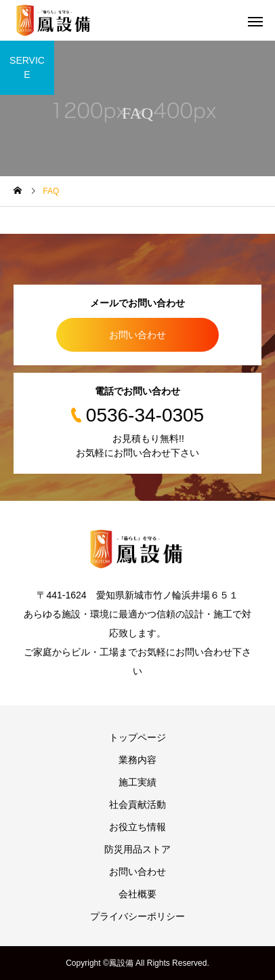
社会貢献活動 (137, 804)
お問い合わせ (137, 335)
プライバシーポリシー (137, 916)
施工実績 (137, 782)
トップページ (137, 737)
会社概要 (137, 894)
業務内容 (137, 760)
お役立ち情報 (137, 827)
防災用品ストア (137, 849)
